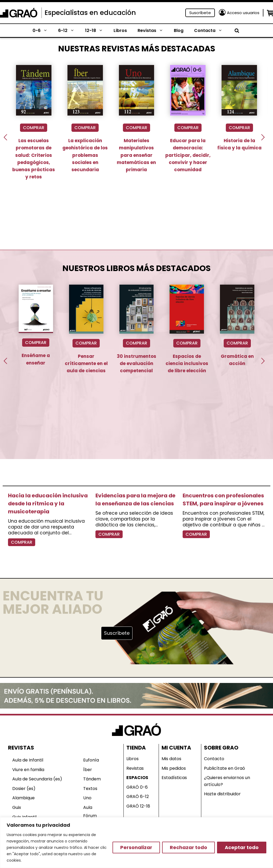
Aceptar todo (242, 847)
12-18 (97, 31)
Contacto (214, 759)
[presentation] (5, 137)
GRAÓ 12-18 (138, 806)
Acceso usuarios (243, 13)
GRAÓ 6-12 (138, 797)
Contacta (211, 31)
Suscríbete (200, 13)
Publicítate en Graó (224, 768)
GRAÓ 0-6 (137, 787)
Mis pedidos (174, 768)
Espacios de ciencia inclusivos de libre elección (187, 363)
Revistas (153, 31)
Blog (179, 30)
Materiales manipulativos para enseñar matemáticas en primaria (136, 155)
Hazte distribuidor (222, 794)
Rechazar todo (188, 847)
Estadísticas (174, 778)
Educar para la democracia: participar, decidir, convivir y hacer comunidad (188, 155)
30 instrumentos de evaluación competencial (136, 363)
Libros (120, 30)
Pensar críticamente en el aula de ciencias (86, 363)
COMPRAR (34, 128)
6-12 (69, 31)
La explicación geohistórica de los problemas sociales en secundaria (85, 155)
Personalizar (136, 847)
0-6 (43, 31)
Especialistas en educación (90, 13)
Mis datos (171, 759)
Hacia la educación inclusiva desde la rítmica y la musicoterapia (48, 503)
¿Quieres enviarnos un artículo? (227, 781)
